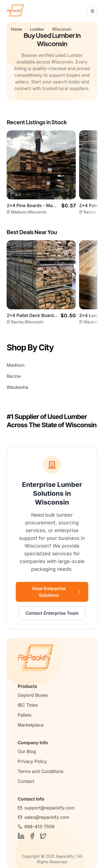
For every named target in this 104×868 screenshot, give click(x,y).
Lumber (37, 29)
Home (17, 29)
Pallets (25, 715)
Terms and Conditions (41, 771)
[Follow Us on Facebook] (32, 836)
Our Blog (27, 751)
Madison (16, 365)
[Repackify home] (15, 11)
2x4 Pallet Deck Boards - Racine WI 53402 (52, 315)
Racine (14, 376)
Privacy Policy (32, 761)
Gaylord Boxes (33, 695)
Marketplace (31, 725)
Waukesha (17, 387)
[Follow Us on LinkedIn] (21, 836)
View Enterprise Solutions (57, 592)
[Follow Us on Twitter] (43, 836)
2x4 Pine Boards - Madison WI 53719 (46, 205)
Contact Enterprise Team (52, 613)
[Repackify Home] (52, 658)
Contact (26, 781)
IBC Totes (28, 705)
